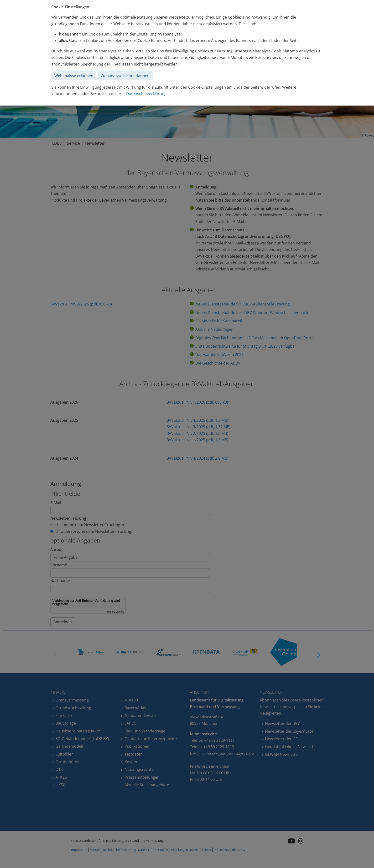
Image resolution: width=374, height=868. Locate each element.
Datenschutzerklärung (146, 94)
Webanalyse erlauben (74, 76)
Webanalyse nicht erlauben (125, 76)
